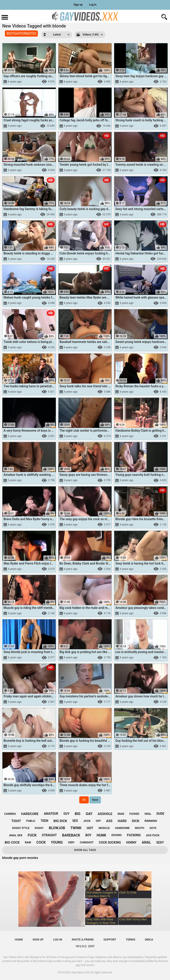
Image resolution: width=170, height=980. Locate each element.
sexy (160, 842)
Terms (130, 940)
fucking (134, 835)
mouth (140, 828)
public (31, 821)
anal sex (16, 835)
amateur (51, 814)
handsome (122, 828)
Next (95, 800)
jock (87, 821)
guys (153, 828)
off (98, 821)
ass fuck (153, 835)
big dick (60, 821)
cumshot (87, 842)
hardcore (30, 814)
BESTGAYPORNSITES (21, 33)
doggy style (21, 828)
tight (16, 821)
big (78, 814)
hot (90, 828)
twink (76, 828)
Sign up (78, 5)
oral (148, 814)
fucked (134, 814)
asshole (105, 814)
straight (49, 835)
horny (131, 842)
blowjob (57, 828)
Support (110, 940)
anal (147, 842)
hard (122, 821)
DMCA (149, 940)
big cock (12, 842)
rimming (151, 821)
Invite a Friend (83, 940)
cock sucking (110, 842)
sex (75, 821)
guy (66, 814)
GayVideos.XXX (80, 972)
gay (89, 814)
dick (136, 821)
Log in (93, 5)
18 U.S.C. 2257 (85, 946)
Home (19, 940)
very (71, 842)
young (57, 842)
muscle (104, 828)
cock (41, 842)
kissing (116, 835)
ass (109, 821)
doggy (39, 828)
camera (10, 814)
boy (88, 835)
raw (28, 842)
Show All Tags (85, 850)
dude (160, 814)
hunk (101, 835)
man (121, 814)
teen (44, 821)
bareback (71, 835)
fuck (32, 835)
